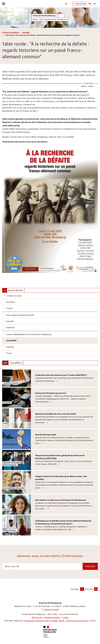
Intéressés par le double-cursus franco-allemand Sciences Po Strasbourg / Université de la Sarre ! (63, 522)
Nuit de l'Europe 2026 (46, 435)
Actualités (26, 32)
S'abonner (90, 566)
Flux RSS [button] (89, 589)
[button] (66, 4)
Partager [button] (75, 589)
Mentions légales (52, 617)
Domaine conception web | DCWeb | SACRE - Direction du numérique (57, 621)
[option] (50, 378)
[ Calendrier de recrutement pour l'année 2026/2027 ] (61, 375)
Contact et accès (51, 609)
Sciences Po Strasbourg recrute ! (51, 393)
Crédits (65, 617)
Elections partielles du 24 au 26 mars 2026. (56, 414)
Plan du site (37, 617)
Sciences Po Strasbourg (11, 32)
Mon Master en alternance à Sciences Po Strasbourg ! (61, 500)
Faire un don (79, 4)
